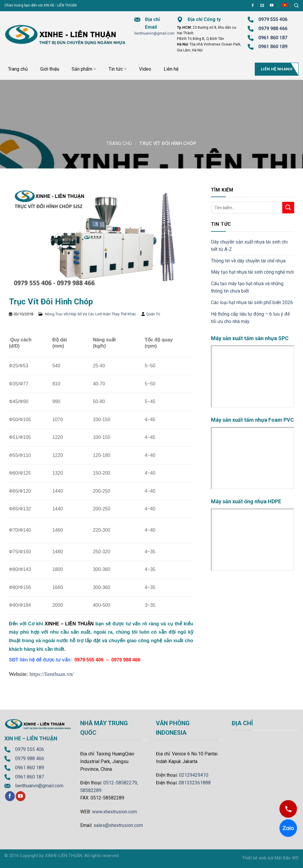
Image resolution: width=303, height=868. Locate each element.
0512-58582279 (120, 783)
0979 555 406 (30, 749)
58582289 (91, 790)
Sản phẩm (84, 69)
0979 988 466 (273, 29)
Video (145, 69)
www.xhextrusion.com (115, 812)
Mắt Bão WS (287, 858)
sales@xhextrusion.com (118, 825)
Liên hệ (171, 69)
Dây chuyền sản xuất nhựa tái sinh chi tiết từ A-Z (249, 246)
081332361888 (195, 783)
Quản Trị (153, 314)
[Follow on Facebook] (253, 6)
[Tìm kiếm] (296, 6)
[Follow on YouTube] (272, 6)
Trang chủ (18, 69)
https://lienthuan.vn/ (51, 674)
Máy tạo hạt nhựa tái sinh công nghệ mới (252, 272)
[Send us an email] (262, 6)
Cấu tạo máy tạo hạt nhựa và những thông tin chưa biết (247, 287)
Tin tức (118, 69)
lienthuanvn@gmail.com (154, 33)
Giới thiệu (50, 69)
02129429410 (194, 775)
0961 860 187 (273, 38)
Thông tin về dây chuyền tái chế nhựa (248, 261)
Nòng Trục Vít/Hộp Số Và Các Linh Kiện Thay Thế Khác (91, 314)
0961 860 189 (30, 768)
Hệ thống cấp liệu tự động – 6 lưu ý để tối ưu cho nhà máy (250, 318)
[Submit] (288, 208)
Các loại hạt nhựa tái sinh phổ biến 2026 (252, 302)
